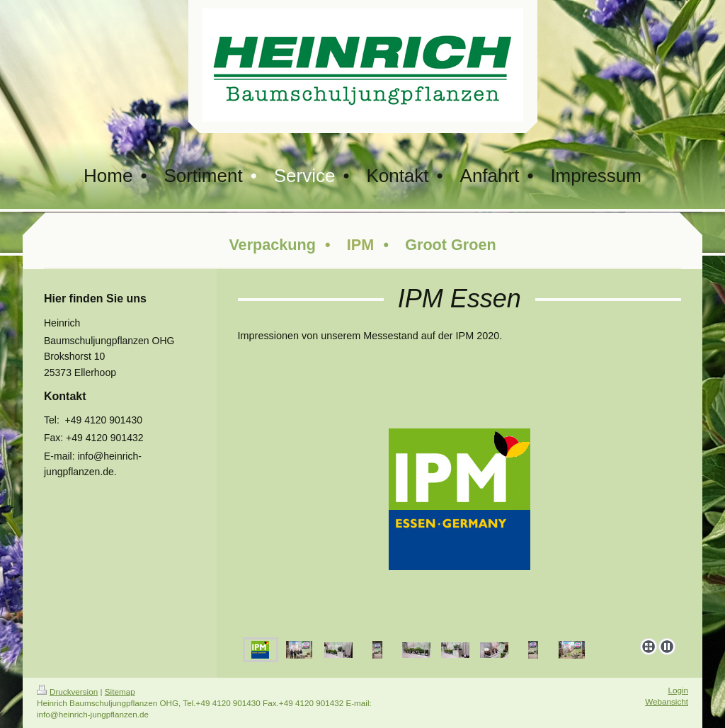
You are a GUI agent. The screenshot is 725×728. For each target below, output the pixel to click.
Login (678, 690)
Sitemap (120, 692)
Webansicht (667, 701)
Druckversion (67, 692)
